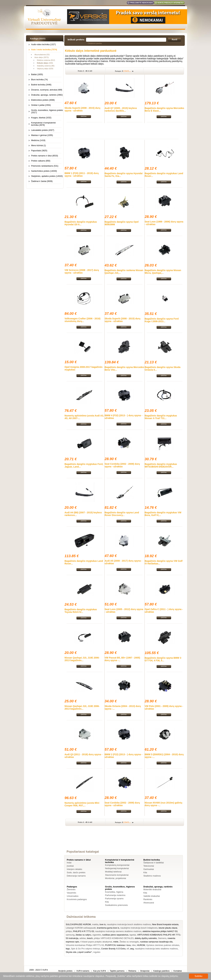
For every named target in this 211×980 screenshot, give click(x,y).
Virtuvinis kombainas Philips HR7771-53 (85, 945)
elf (128, 949)
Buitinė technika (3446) (41, 85)
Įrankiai (70, 866)
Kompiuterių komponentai (117, 865)
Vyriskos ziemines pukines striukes (163, 945)
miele (116, 942)
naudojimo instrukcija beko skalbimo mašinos (156, 949)
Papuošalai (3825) (39, 151)
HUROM (141, 945)
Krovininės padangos (77, 899)
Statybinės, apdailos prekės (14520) (47, 176)
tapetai (133, 935)
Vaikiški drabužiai (152, 896)
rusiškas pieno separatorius (115, 935)
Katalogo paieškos (161, 971)
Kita (145, 872)
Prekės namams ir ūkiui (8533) (45, 156)
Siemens (162, 938)
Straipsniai (145, 971)
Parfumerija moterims (115, 895)
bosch (90, 938)
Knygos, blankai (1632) (41, 118)
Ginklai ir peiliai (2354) (41, 105)
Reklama (132, 971)
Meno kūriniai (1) (38, 146)
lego (68, 949)
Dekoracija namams (76, 876)
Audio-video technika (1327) (43, 44)
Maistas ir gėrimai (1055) (42, 135)
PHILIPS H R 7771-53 (83, 931)
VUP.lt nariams (83, 971)
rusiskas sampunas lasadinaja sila (156, 942)
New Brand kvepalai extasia (165, 924)
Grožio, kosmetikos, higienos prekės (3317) (47, 111)
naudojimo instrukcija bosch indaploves (139, 928)
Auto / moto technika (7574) (44, 50)
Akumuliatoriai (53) (42, 55)
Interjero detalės (74, 869)
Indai (69, 863)
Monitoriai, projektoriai (115, 878)
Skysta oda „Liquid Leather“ (79, 952)
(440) (45, 63)
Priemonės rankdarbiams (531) (45, 166)
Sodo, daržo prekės (76, 872)
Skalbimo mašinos (152, 876)
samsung (70, 935)
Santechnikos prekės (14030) (44, 171)
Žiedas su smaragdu (129, 942)
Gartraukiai (149, 869)
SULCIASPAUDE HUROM (78, 924)
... (130, 71)
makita (95, 924)
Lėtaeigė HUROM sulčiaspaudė (81, 928)
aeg (132, 949)
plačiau (84, 116)
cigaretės (97, 935)
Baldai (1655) (37, 74)
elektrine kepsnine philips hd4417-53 (160, 931)
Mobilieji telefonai (113, 872)
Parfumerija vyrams (114, 899)
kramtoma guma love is (108, 928)
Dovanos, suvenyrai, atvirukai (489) (47, 90)
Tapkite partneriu (117, 971)
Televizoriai (149, 866)
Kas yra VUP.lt (100, 971)
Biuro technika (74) (39, 80)
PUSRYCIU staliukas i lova (118, 945)
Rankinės (148, 899)
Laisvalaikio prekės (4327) (43, 130)
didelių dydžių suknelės (146, 938)
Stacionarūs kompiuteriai (117, 875)
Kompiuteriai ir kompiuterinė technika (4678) (43, 124)
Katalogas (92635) (38, 39)
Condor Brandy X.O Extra (113, 949)
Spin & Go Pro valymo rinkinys (86, 949)
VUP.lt (45, 970)
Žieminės (71, 889)
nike (134, 945)
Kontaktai (178, 971)
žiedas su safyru (83, 935)
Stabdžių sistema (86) (46, 66)
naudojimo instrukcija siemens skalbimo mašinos (118, 931)
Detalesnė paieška (95, 43)
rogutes (97, 952)
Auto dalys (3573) (42, 57)
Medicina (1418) (38, 140)
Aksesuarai (149, 903)
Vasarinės (71, 893)
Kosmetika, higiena (114, 892)
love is (103, 924)
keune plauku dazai (168, 928)
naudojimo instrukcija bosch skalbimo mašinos (129, 924)
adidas (83, 938)
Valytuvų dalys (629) (45, 69)
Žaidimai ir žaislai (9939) (42, 181)
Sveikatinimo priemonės (116, 905)
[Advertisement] (125, 131)
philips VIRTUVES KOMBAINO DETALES (114, 938)
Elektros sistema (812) (46, 60)
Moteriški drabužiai (152, 889)
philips (69, 931)
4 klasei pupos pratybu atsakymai (96, 942)
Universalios (73, 896)
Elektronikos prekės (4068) (43, 100)
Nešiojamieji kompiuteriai (117, 868)
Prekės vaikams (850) (41, 161)
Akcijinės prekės (65, 971)
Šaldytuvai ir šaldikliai (154, 863)
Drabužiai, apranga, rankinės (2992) (47, 95)
